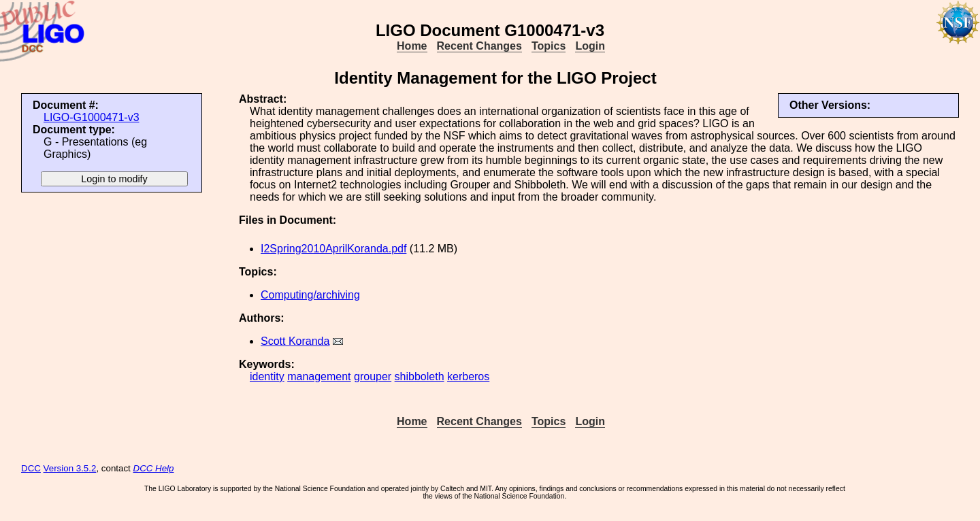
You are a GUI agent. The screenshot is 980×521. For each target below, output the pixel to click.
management (319, 376)
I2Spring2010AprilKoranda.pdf (333, 249)
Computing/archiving (310, 295)
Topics (549, 46)
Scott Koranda (295, 341)
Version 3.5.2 (70, 468)
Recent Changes (479, 46)
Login (590, 46)
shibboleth (420, 376)
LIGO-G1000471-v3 (92, 117)
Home (412, 46)
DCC (31, 468)
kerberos (468, 376)
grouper (373, 376)
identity (267, 376)
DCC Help (154, 468)
